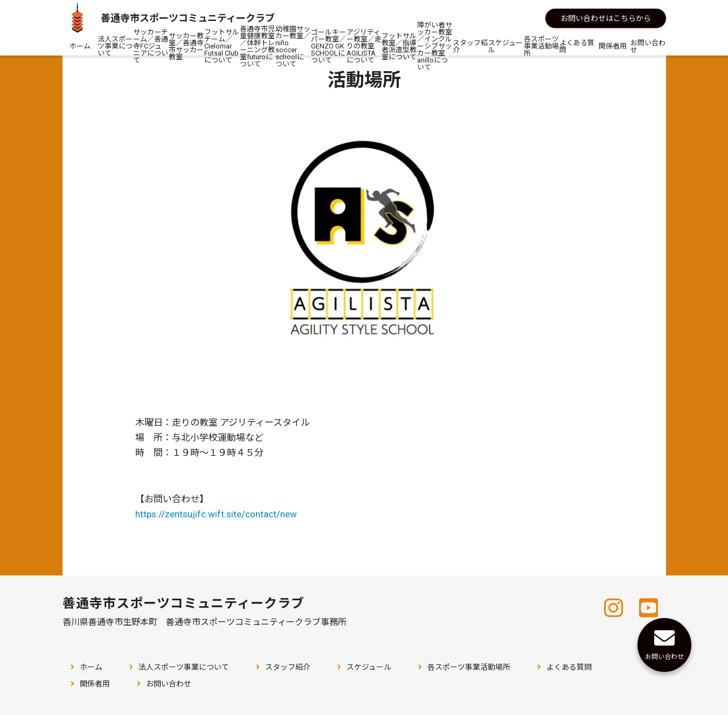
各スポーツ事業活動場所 (541, 46)
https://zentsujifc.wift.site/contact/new (216, 514)
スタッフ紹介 (470, 46)
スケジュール (505, 46)
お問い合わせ (648, 46)
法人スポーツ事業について (115, 46)
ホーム (80, 46)
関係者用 (613, 46)
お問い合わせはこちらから (606, 18)
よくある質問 (577, 46)
